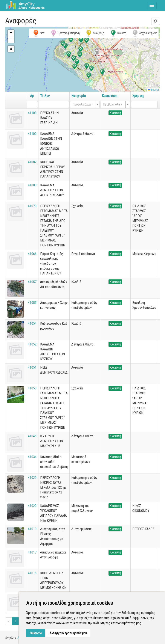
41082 (32, 162)
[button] (86, 41)
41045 (32, 436)
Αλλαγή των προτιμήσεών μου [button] (68, 633)
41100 (32, 134)
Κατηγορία (79, 96)
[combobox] (85, 104)
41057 (32, 282)
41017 (32, 552)
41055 (32, 303)
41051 (32, 367)
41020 (32, 506)
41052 (32, 344)
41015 (32, 573)
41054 (32, 324)
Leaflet (153, 90)
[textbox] (83, 104)
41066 (32, 254)
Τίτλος (45, 96)
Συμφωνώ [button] (36, 633)
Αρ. (32, 96)
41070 (32, 206)
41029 (32, 478)
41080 (32, 185)
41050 (32, 388)
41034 (32, 457)
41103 (32, 113)
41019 (32, 529)
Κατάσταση (110, 96)
